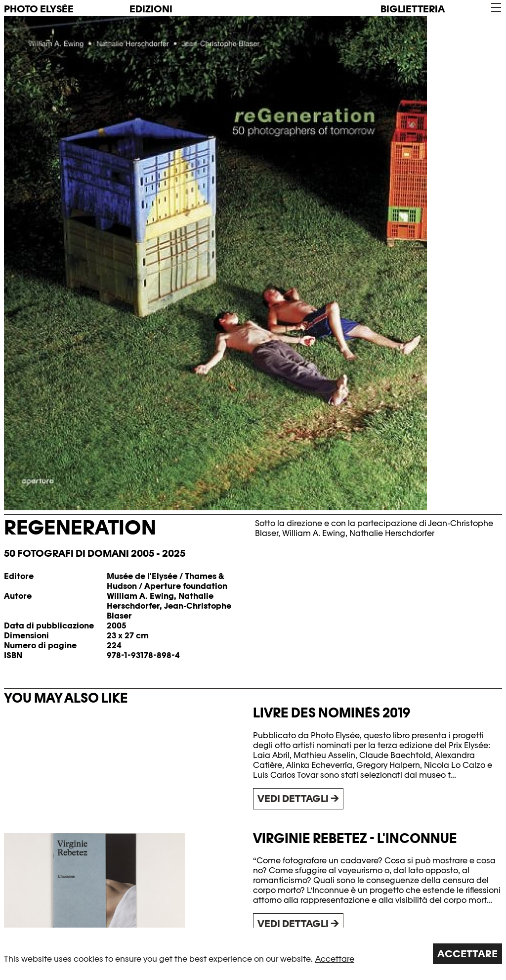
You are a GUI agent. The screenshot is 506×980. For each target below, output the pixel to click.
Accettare (335, 959)
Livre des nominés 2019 (332, 713)
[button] (495, 8)
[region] (253, 954)
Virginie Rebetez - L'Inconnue (355, 838)
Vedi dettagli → (298, 799)
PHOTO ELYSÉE (39, 9)
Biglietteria (413, 9)
